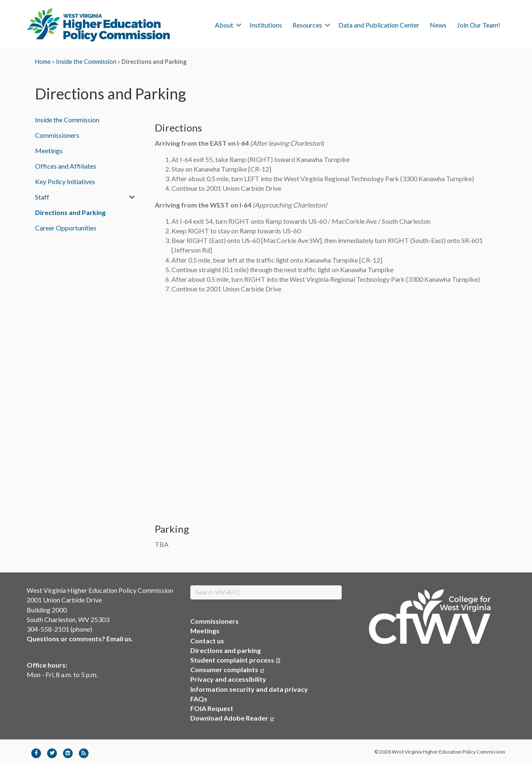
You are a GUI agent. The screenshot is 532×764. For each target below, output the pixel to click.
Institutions (266, 25)
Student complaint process (232, 660)
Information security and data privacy (249, 689)
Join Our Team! (479, 25)
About (224, 25)
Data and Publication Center (379, 25)
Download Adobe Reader (232, 718)
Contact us (207, 641)
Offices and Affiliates (66, 166)
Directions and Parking (70, 212)
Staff (42, 197)
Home (43, 62)
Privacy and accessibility (228, 679)
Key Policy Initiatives (65, 181)
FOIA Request (212, 708)
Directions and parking (226, 650)
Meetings (49, 151)
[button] (239, 25)
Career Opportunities (66, 228)
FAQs (199, 699)
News (438, 25)
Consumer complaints (227, 669)
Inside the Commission (86, 62)
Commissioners (57, 135)
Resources (307, 25)
